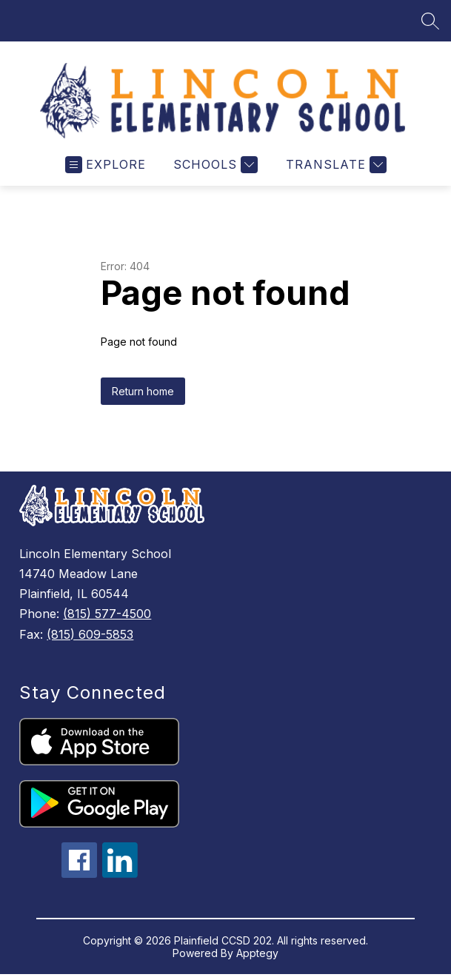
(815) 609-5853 (90, 634)
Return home (143, 391)
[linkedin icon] (120, 873)
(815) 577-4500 (107, 614)
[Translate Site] (334, 165)
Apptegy (257, 953)
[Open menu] (106, 165)
